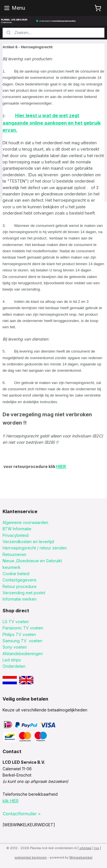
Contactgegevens (20, 580)
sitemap (85, 848)
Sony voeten (15, 647)
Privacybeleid (16, 535)
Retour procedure (20, 586)
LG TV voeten (16, 622)
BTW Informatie (17, 529)
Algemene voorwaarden (25, 522)
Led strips (12, 660)
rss (97, 848)
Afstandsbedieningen (23, 654)
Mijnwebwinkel (81, 857)
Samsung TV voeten (22, 641)
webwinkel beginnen (31, 857)
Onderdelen (14, 666)
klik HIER (11, 801)
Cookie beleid (16, 574)
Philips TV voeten (19, 634)
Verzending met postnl (24, 593)
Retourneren (14, 554)
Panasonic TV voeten (23, 628)
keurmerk (12, 567)
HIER (61, 466)
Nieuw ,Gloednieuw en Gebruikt (32, 561)
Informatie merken (20, 599)
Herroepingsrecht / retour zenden (35, 548)
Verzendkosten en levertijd (28, 542)
